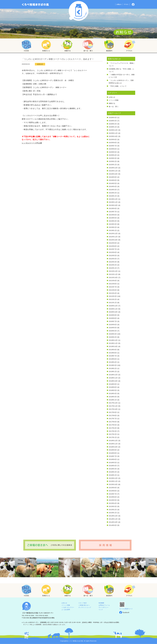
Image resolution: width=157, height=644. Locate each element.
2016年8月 (113, 453)
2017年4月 (113, 428)
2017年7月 (113, 419)
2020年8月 (113, 318)
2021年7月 (113, 287)
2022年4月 (113, 259)
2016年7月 (113, 456)
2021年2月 (113, 299)
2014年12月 (113, 516)
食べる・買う (114, 107)
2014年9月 (113, 525)
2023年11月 (113, 202)
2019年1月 (113, 372)
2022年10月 (113, 240)
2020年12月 (113, 306)
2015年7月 (113, 494)
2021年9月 (113, 281)
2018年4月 (113, 394)
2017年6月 (113, 422)
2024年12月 (113, 168)
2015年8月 (113, 491)
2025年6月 (113, 149)
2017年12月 (113, 403)
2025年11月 (113, 133)
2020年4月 (113, 331)
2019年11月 (113, 343)
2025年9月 (113, 140)
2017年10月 (113, 409)
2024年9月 (113, 177)
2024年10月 (113, 174)
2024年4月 (113, 186)
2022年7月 (113, 249)
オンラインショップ (85, 607)
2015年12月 (113, 478)
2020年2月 (113, 337)
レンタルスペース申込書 (32, 143)
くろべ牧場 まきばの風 (79, 11)
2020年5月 (113, 328)
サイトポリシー (104, 607)
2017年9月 (113, 412)
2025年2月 (113, 161)
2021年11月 (113, 274)
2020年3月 (113, 334)
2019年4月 (113, 362)
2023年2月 (113, 227)
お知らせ (112, 97)
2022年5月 (113, 256)
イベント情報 (114, 100)
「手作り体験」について (118, 86)
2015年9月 (113, 488)
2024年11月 (113, 171)
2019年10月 (113, 346)
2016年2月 (113, 472)
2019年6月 (113, 359)
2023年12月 (113, 199)
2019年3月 (113, 365)
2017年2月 (113, 434)
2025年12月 (113, 130)
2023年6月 (113, 215)
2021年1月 (113, 303)
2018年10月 (113, 381)
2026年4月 (113, 118)
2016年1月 (113, 475)
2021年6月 (113, 290)
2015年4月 (113, 503)
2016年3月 (113, 469)
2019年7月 (113, 356)
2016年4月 (113, 466)
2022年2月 (113, 265)
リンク (101, 610)
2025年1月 (113, 165)
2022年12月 (113, 234)
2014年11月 (113, 519)
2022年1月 (113, 268)
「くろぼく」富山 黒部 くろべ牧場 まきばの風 (35, 5)
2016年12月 (113, 441)
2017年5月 (113, 425)
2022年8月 (113, 246)
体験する (112, 103)
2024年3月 (113, 190)
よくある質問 (66, 610)
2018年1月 (113, 400)
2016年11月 (113, 444)
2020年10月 (113, 312)
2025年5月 (113, 152)
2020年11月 (113, 309)
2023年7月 (113, 212)
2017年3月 (113, 431)
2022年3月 (113, 262)
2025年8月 (113, 143)
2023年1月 (113, 230)
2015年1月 (113, 513)
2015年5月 (113, 500)
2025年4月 (113, 155)
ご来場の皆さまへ (84, 605)
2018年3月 (113, 397)
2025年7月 (113, 146)
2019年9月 (113, 350)
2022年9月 (113, 243)
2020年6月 (113, 325)
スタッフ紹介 (83, 603)
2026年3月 (113, 121)
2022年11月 (113, 237)
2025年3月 (113, 158)
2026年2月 (113, 124)
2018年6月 (113, 387)
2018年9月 (113, 384)
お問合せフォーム (104, 605)
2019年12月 (113, 340)
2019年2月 (113, 368)
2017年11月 (113, 406)
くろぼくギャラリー (68, 607)
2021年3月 (113, 296)
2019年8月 (113, 353)
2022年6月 (113, 252)
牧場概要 (101, 603)
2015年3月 (113, 506)
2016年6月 (113, 459)
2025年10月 (113, 136)
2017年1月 (113, 437)
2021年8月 (113, 284)
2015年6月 (113, 497)
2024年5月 (113, 183)
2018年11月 (113, 378)
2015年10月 (113, 484)
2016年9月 (113, 450)
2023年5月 (113, 218)
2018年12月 (113, 375)
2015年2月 (113, 510)
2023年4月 (113, 221)
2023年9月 (113, 208)
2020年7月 (113, 321)
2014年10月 (113, 522)
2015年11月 (113, 481)
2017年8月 (113, 416)
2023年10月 (113, 205)
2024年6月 (113, 180)
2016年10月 (113, 447)
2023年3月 (113, 224)
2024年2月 (113, 193)
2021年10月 (113, 278)
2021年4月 (113, 293)
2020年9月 (113, 315)
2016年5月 (113, 463)
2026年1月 (113, 127)
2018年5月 (113, 390)
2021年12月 (113, 271)
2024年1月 (113, 196)
